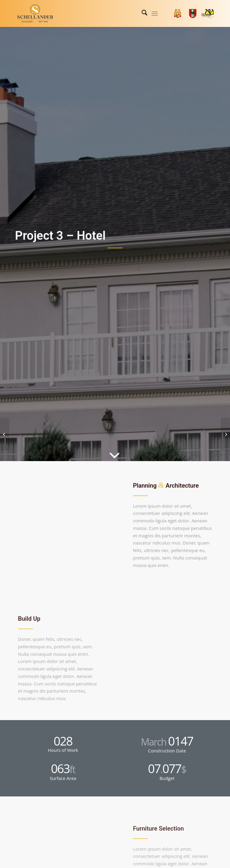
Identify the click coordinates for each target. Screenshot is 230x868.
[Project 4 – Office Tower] (225, 434)
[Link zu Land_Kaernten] (178, 13)
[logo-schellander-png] (35, 13)
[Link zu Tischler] (208, 13)
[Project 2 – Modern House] (5, 434)
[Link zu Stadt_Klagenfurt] (193, 13)
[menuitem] (142, 13)
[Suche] (142, 13)
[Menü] (155, 13)
